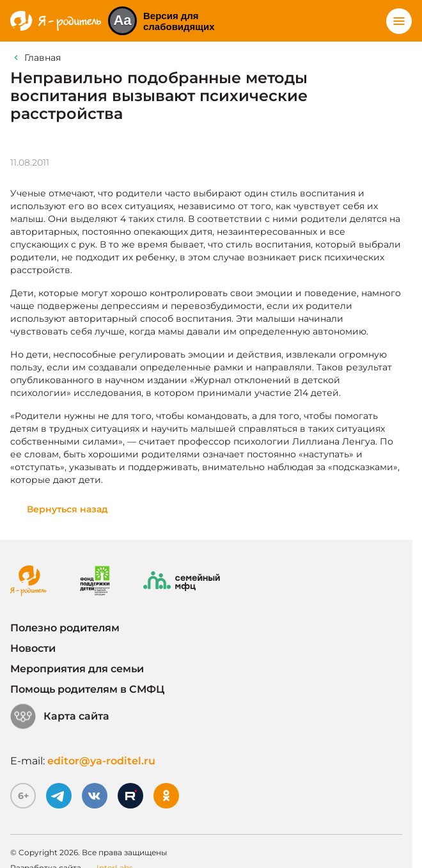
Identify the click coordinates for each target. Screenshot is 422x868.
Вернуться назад (67, 509)
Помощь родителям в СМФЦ (87, 689)
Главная (43, 58)
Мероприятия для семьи (77, 669)
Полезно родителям (65, 628)
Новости (33, 648)
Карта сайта (60, 716)
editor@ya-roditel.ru (101, 761)
